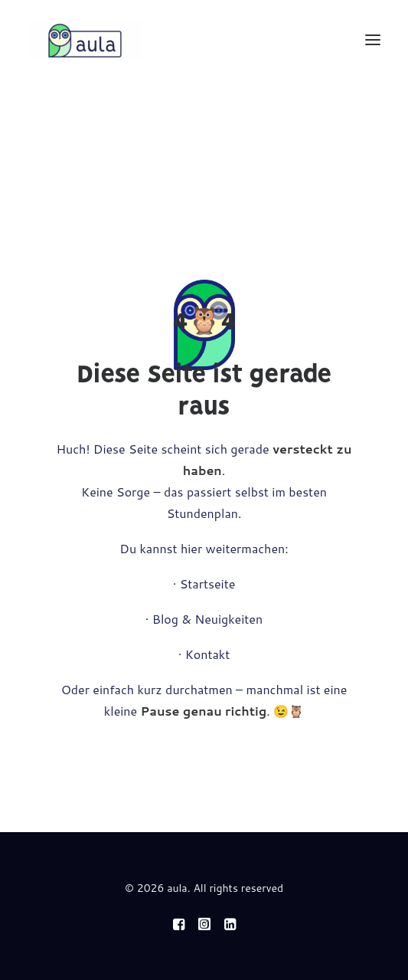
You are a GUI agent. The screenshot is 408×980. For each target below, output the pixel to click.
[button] (373, 40)
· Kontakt (204, 654)
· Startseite (204, 583)
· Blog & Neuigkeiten (204, 619)
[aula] (85, 40)
